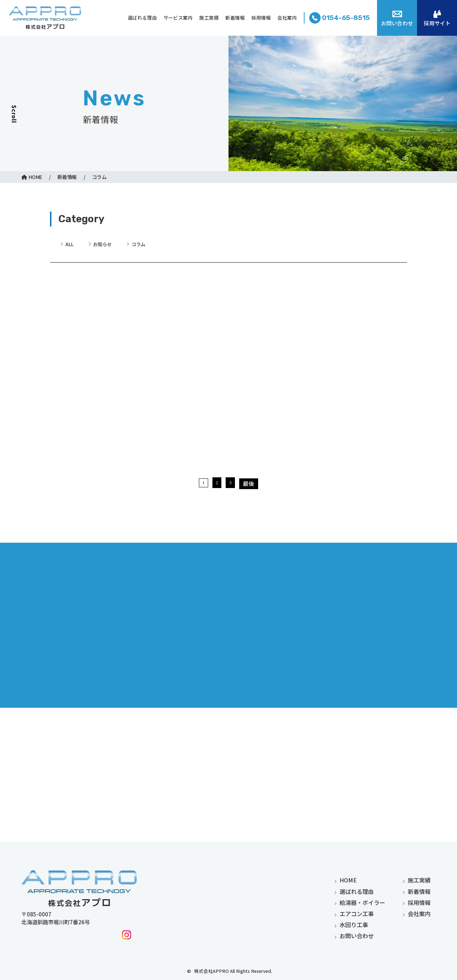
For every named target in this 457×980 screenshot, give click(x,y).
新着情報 (419, 891)
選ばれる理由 (357, 891)
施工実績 (419, 880)
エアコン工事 (357, 914)
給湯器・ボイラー (362, 902)
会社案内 (419, 914)
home (348, 880)
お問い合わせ (357, 936)
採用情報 (419, 902)
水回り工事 (354, 925)
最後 (251, 586)
